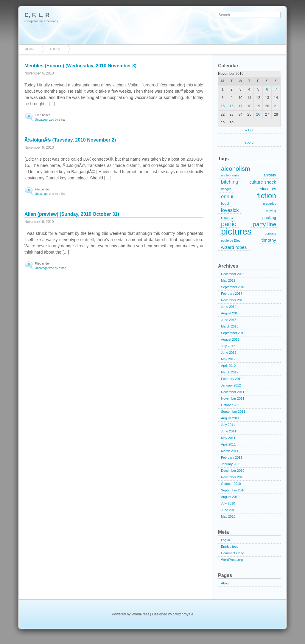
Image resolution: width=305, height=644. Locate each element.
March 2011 (230, 451)
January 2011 (231, 464)
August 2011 (230, 418)
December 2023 (233, 274)
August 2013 (230, 313)
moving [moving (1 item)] (271, 211)
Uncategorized (44, 120)
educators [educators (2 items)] (267, 189)
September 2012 (233, 333)
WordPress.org (232, 560)
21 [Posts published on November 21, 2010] (276, 106)
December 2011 (233, 392)
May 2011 (228, 438)
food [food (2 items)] (225, 203)
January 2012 (231, 385)
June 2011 (229, 431)
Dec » (249, 143)
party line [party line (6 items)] (265, 224)
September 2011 (233, 412)
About (55, 49)
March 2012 (230, 372)
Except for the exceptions (41, 21)
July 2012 (228, 346)
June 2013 (229, 320)
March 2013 (230, 326)
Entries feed (230, 547)
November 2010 (233, 477)
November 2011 (233, 398)
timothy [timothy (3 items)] (269, 240)
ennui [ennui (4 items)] (227, 197)
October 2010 (231, 484)
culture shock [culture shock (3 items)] (263, 182)
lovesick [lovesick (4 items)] (230, 210)
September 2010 (233, 490)
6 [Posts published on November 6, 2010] (267, 89)
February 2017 (232, 294)
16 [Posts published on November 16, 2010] (232, 106)
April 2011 (228, 444)
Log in (225, 540)
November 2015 (233, 300)
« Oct (249, 130)
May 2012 (228, 359)
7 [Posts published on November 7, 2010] (276, 89)
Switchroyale (183, 614)
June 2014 (229, 307)
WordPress (140, 614)
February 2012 (232, 379)
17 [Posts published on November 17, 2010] (240, 106)
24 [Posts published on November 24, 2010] (240, 114)
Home (30, 49)
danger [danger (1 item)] (226, 189)
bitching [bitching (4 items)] (230, 182)
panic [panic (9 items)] (229, 224)
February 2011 (232, 457)
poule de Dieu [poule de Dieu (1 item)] (231, 240)
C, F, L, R (37, 15)
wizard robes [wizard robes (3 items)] (234, 247)
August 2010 (230, 497)
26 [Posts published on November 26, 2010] (258, 114)
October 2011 (231, 405)
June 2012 (229, 353)
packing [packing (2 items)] (269, 218)
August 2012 (230, 339)
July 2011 (228, 425)
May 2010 (228, 516)
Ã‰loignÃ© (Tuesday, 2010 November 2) (70, 140)
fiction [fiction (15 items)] (267, 196)
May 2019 (228, 280)
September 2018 (233, 287)
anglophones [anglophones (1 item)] (230, 175)
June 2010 (229, 510)
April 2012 (228, 366)
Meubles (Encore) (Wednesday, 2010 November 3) (80, 66)
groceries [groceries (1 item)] (270, 204)
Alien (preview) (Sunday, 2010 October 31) (72, 214)
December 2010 (233, 471)
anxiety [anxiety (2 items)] (270, 175)
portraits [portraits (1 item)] (271, 233)
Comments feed (233, 553)
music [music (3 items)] (227, 217)
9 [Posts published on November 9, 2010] (232, 98)
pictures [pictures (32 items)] (236, 232)
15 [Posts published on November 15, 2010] (223, 106)
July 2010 (228, 503)
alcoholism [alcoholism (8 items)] (235, 169)
